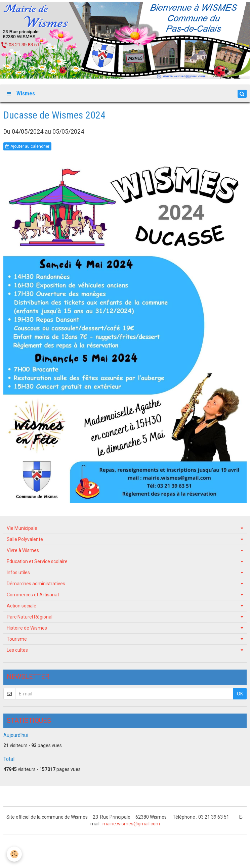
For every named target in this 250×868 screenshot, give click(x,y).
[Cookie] (14, 854)
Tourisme (17, 639)
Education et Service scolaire (37, 561)
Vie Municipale (22, 528)
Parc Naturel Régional (30, 617)
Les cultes (17, 650)
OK (240, 694)
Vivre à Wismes (23, 550)
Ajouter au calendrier (27, 146)
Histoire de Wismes (27, 628)
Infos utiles (18, 573)
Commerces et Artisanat (33, 595)
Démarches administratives (36, 584)
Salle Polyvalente (25, 539)
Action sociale (22, 606)
